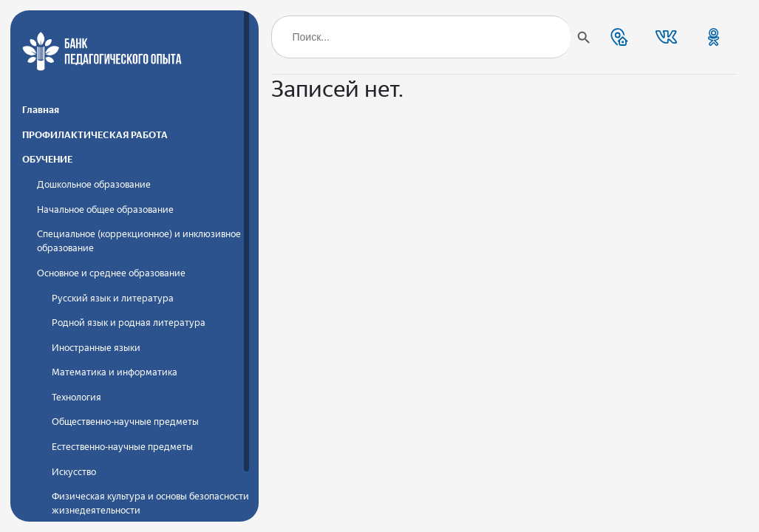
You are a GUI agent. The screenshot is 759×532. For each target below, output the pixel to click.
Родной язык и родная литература (129, 323)
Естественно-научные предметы (122, 447)
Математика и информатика (115, 372)
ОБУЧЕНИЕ (47, 159)
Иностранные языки (96, 348)
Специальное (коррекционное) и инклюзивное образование (139, 241)
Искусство (74, 472)
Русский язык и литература (113, 298)
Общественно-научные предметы (125, 422)
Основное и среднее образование (111, 273)
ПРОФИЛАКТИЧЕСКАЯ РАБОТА (95, 135)
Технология (76, 397)
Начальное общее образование (105, 209)
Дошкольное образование (94, 184)
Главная (41, 110)
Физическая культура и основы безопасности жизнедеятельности (150, 503)
